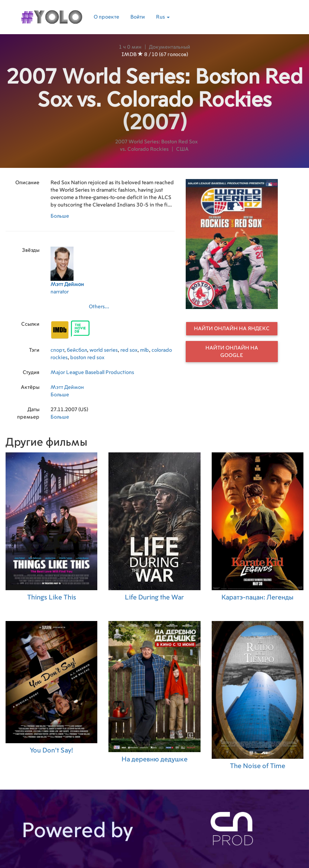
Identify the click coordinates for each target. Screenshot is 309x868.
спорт (57, 350)
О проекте (106, 17)
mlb (144, 350)
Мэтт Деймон (67, 387)
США (182, 149)
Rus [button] (163, 17)
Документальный (170, 47)
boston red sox (87, 358)
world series (104, 350)
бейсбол (77, 350)
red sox (129, 350)
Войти (138, 17)
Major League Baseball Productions (92, 373)
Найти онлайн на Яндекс (232, 329)
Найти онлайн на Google (232, 352)
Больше (60, 216)
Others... (99, 307)
